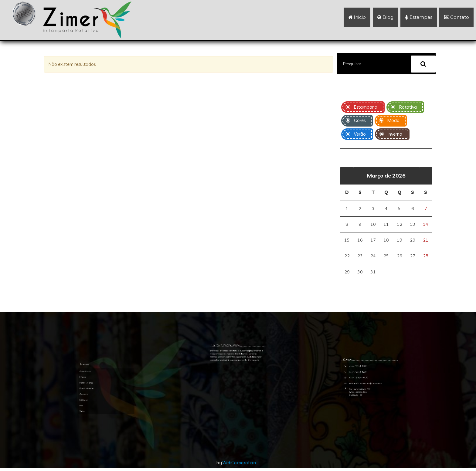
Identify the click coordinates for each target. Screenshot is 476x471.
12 (399, 224)
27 (413, 257)
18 (386, 241)
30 (360, 273)
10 (373, 224)
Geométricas (100, 420)
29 (347, 273)
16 (360, 241)
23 (360, 257)
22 (347, 257)
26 (399, 257)
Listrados (99, 429)
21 (426, 241)
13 (413, 224)
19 (399, 241)
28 (426, 257)
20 (413, 241)
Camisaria (99, 427)
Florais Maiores (100, 424)
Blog (385, 17)
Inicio (357, 17)
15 (347, 241)
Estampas (419, 17)
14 (426, 224)
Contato (456, 17)
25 (386, 257)
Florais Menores (100, 426)
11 (386, 224)
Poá (99, 431)
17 (373, 241)
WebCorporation (240, 466)
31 (373, 273)
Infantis (99, 422)
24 (373, 257)
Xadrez (99, 433)
